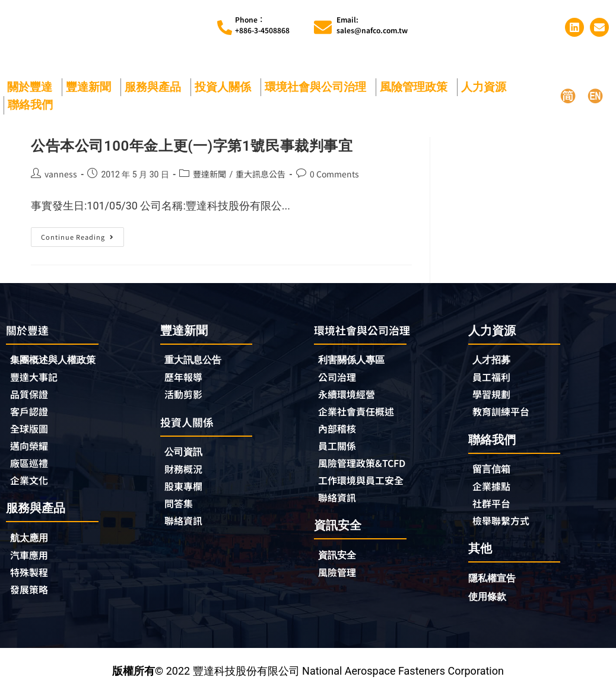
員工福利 (494, 379)
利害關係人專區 (355, 361)
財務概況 (189, 473)
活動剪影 (186, 396)
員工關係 (339, 450)
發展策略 (31, 598)
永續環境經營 (350, 397)
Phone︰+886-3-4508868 (262, 25)
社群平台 (494, 508)
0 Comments (334, 174)
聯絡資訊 (186, 526)
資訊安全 (339, 562)
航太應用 (34, 544)
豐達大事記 (37, 379)
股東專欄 (189, 491)
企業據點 (494, 490)
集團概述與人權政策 (58, 361)
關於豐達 (33, 87)
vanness (61, 174)
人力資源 (487, 87)
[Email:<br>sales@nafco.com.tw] (323, 27)
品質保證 (31, 397)
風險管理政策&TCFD (367, 468)
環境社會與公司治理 (318, 87)
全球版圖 (31, 433)
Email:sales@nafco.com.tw (372, 25)
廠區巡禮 (31, 468)
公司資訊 (189, 455)
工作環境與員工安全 (366, 486)
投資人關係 (226, 87)
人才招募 (494, 360)
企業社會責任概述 (361, 415)
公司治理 (342, 379)
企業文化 (31, 486)
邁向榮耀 (31, 450)
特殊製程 (31, 580)
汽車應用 (34, 562)
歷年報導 (186, 379)
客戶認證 (31, 415)
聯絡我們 (33, 105)
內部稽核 (339, 433)
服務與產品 (156, 87)
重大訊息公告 (261, 174)
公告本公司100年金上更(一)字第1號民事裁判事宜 (192, 146)
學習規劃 (494, 396)
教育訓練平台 (504, 414)
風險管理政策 (417, 87)
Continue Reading (81, 234)
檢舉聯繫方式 (504, 526)
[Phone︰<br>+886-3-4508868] (225, 28)
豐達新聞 (91, 87)
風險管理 (339, 580)
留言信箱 (494, 472)
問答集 (180, 509)
